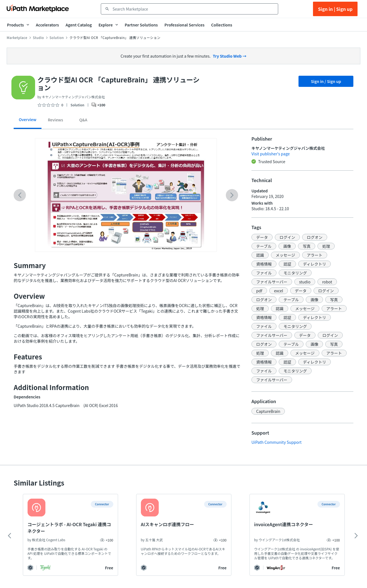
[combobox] (193, 9)
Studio (38, 38)
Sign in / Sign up (326, 81)
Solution (57, 38)
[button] (262, 237)
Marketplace (17, 38)
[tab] (28, 122)
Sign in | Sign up (335, 9)
